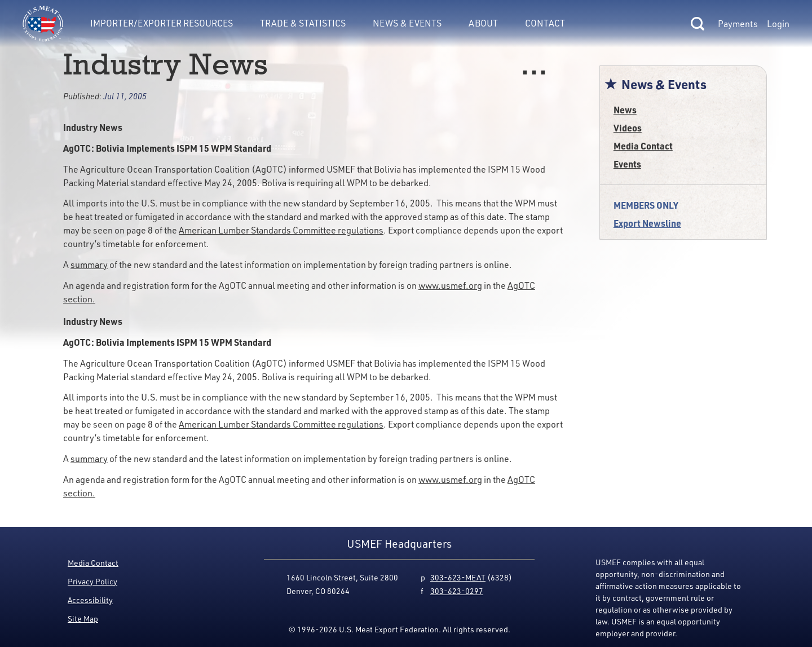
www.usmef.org (450, 285)
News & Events (407, 23)
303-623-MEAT (458, 577)
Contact (545, 23)
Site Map (83, 619)
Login (778, 24)
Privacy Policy (92, 581)
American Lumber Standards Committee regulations (281, 230)
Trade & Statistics (303, 23)
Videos (628, 128)
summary (89, 265)
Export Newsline (647, 223)
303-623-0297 (457, 591)
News (625, 110)
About (483, 23)
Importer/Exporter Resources (162, 23)
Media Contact (643, 146)
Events (627, 164)
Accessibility (90, 600)
